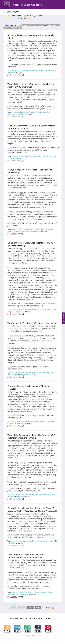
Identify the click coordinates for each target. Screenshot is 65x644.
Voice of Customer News (28, 5)
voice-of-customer (22, 112)
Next (31, 608)
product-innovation (18, 229)
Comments (13, 75)
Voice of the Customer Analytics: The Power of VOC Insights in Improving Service (31, 436)
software (38, 156)
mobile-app (30, 70)
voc (13, 112)
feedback (32, 112)
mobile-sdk (39, 70)
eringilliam (12, 73)
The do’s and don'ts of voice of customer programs (31, 323)
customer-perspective (22, 231)
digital (50, 592)
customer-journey (18, 421)
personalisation (21, 592)
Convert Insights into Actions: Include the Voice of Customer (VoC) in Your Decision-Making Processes (31, 510)
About (25, 636)
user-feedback (49, 70)
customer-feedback (33, 229)
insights (22, 70)
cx (41, 310)
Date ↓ (26, 25)
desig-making (40, 541)
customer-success (18, 156)
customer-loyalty (18, 310)
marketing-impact (32, 421)
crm (9, 158)
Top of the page (10, 604)
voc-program (33, 373)
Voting (41, 25)
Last (38, 608)
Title (33, 25)
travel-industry (13, 594)
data (9, 375)
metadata (15, 70)
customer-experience (32, 310)
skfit (13, 592)
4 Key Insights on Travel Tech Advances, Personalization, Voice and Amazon (26, 556)
